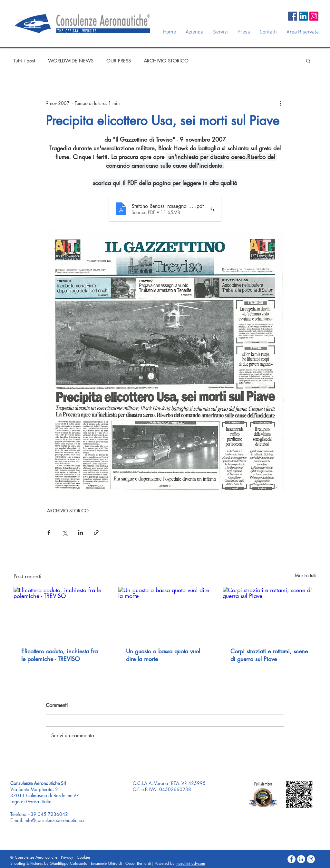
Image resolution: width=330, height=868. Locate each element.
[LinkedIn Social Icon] (303, 16)
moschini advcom (190, 863)
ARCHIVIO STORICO (166, 61)
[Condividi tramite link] (96, 532)
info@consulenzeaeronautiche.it (55, 820)
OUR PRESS (119, 61)
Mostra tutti (306, 575)
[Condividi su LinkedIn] (80, 532)
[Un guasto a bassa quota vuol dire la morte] (165, 613)
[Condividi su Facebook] (49, 532)
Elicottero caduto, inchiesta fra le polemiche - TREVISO (59, 655)
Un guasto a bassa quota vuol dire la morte (163, 655)
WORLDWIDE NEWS (71, 61)
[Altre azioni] (280, 103)
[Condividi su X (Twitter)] (65, 532)
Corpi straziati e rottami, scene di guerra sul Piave (269, 655)
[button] (308, 61)
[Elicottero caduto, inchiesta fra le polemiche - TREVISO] (60, 613)
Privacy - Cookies (76, 857)
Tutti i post (24, 61)
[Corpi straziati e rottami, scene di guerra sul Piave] (270, 613)
